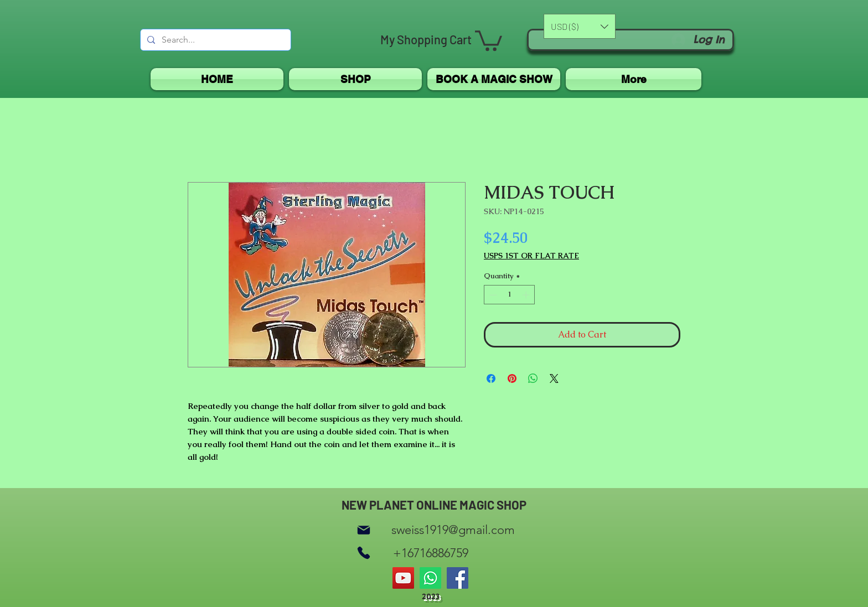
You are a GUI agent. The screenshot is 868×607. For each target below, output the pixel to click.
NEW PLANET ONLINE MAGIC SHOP (434, 505)
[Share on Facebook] (491, 378)
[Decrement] (492, 295)
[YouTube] (403, 578)
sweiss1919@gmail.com (453, 530)
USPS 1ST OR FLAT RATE (531, 256)
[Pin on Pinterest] (512, 378)
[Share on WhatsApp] (533, 378)
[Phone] (364, 553)
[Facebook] (458, 578)
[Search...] (215, 40)
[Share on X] (554, 378)
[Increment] (527, 295)
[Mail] (364, 530)
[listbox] (580, 26)
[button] (489, 40)
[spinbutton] (510, 295)
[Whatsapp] (430, 578)
